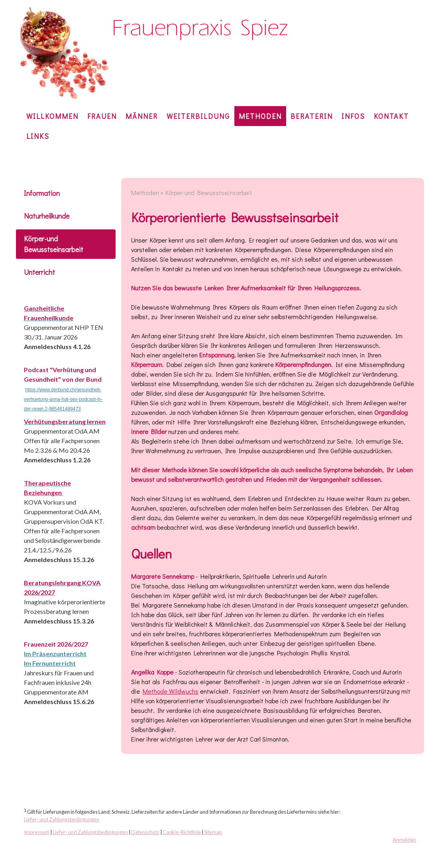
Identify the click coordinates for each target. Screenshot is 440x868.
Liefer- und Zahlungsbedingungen (62, 819)
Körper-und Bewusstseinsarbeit (54, 244)
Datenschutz (145, 832)
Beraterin (312, 116)
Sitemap (213, 832)
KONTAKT (391, 116)
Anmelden (404, 840)
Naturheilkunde (47, 216)
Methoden (260, 116)
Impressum (37, 832)
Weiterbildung (198, 116)
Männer (142, 116)
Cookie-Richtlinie (182, 832)
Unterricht (39, 272)
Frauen (102, 116)
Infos (353, 116)
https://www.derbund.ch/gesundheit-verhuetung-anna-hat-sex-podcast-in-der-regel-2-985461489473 (63, 399)
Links (38, 136)
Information (42, 193)
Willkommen (52, 116)
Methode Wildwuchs (171, 691)
